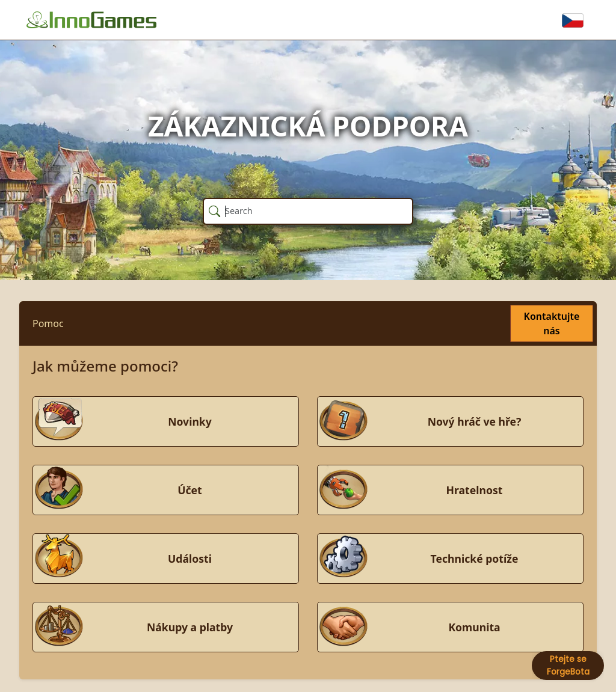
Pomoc (48, 323)
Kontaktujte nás (552, 323)
